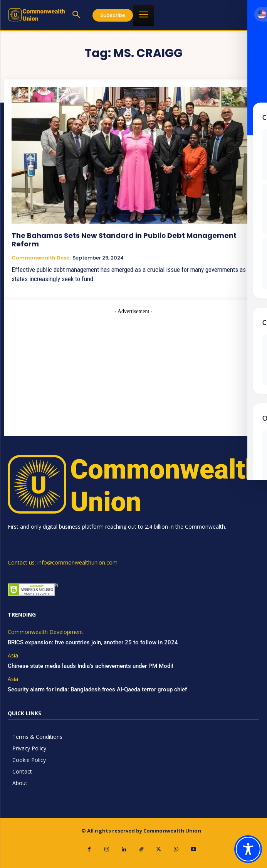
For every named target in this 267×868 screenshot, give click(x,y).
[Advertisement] (133, 369)
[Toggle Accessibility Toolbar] (248, 849)
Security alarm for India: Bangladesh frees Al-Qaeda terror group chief (97, 689)
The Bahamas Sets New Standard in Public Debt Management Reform (124, 240)
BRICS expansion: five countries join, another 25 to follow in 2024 (93, 642)
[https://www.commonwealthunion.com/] (37, 15)
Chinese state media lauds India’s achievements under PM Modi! (91, 666)
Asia (13, 656)
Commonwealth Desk (40, 258)
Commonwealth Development (45, 632)
